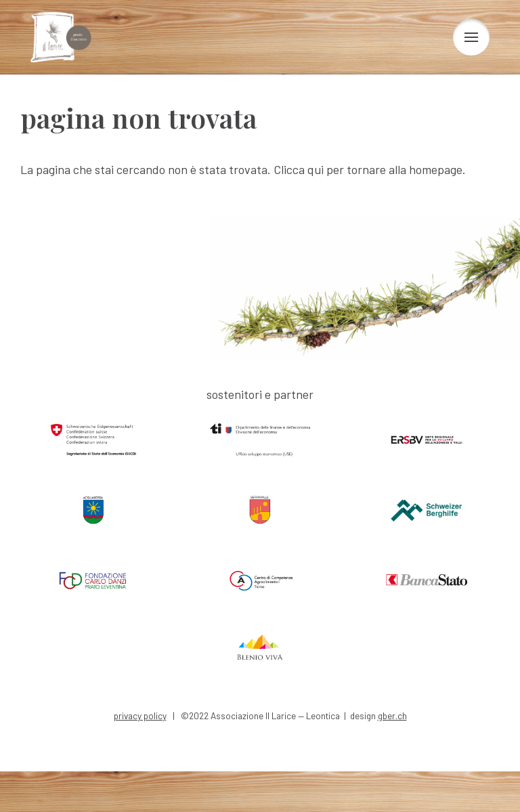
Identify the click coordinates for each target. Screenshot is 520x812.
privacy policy (140, 715)
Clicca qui (299, 169)
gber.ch (392, 715)
